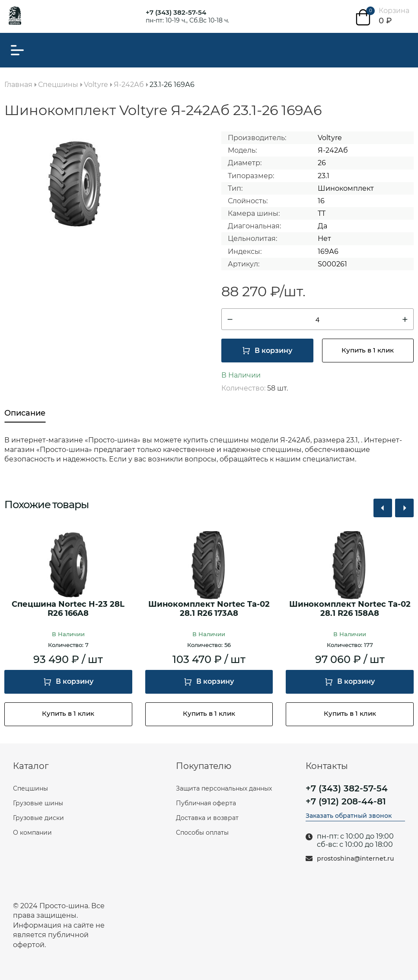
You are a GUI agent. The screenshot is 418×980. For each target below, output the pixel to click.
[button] (383, 508)
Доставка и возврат (207, 818)
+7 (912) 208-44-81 (346, 801)
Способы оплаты (202, 833)
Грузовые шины (38, 803)
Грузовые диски (38, 818)
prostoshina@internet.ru (355, 859)
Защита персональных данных (224, 788)
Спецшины (30, 788)
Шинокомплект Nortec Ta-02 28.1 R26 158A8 (350, 609)
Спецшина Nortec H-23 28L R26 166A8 (68, 609)
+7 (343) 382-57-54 (176, 12)
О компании (32, 833)
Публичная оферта (206, 803)
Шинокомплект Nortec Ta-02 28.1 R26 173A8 (209, 609)
